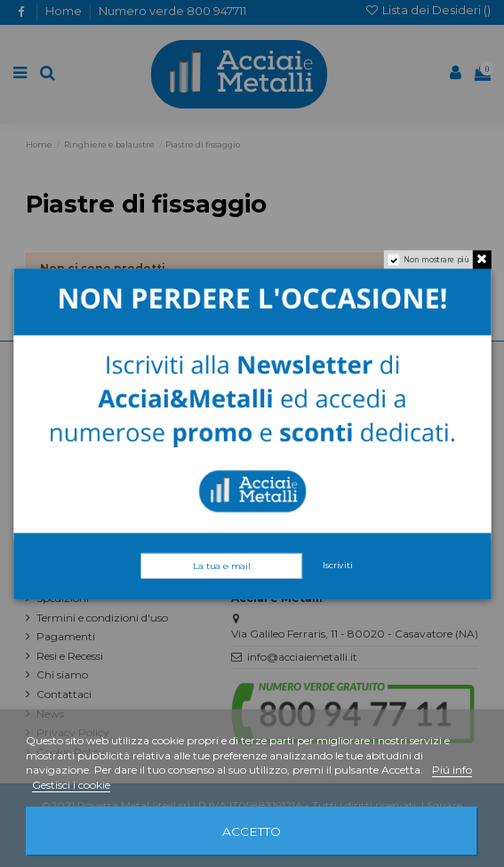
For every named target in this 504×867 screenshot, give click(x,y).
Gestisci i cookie (71, 785)
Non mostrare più (436, 259)
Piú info (452, 770)
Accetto (252, 831)
